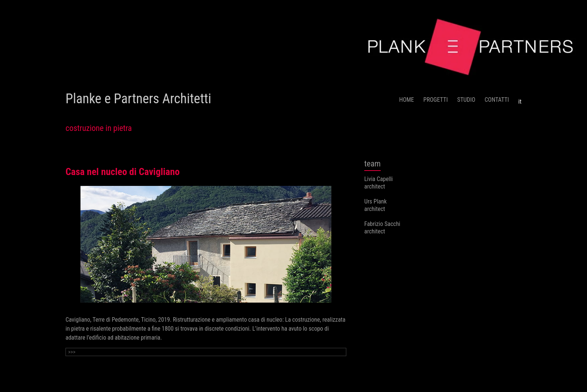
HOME (407, 100)
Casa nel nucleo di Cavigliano (123, 172)
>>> (72, 352)
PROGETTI (436, 100)
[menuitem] (520, 99)
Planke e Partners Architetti (138, 99)
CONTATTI (497, 100)
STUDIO (466, 100)
